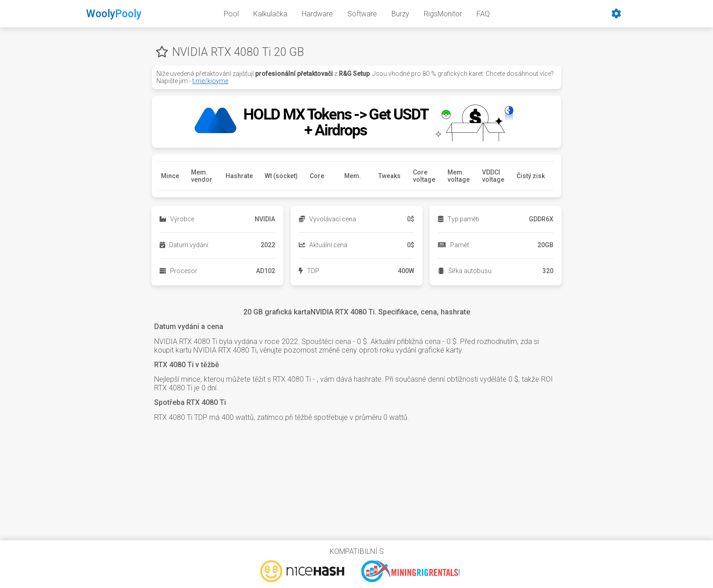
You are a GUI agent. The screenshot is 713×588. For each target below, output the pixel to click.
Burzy (400, 14)
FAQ (483, 14)
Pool (231, 14)
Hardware (317, 14)
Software (362, 14)
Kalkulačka (270, 14)
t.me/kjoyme (210, 81)
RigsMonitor (443, 14)
